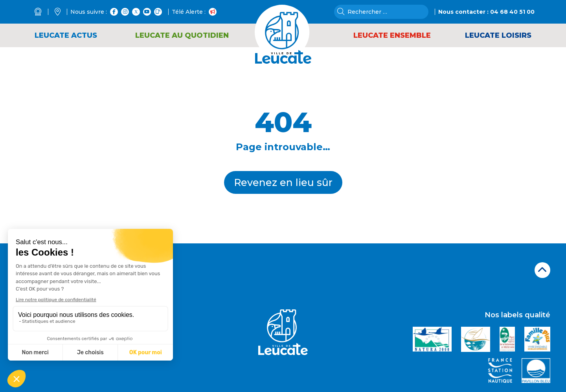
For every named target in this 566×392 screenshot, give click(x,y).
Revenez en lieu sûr (283, 182)
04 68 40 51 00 (512, 12)
